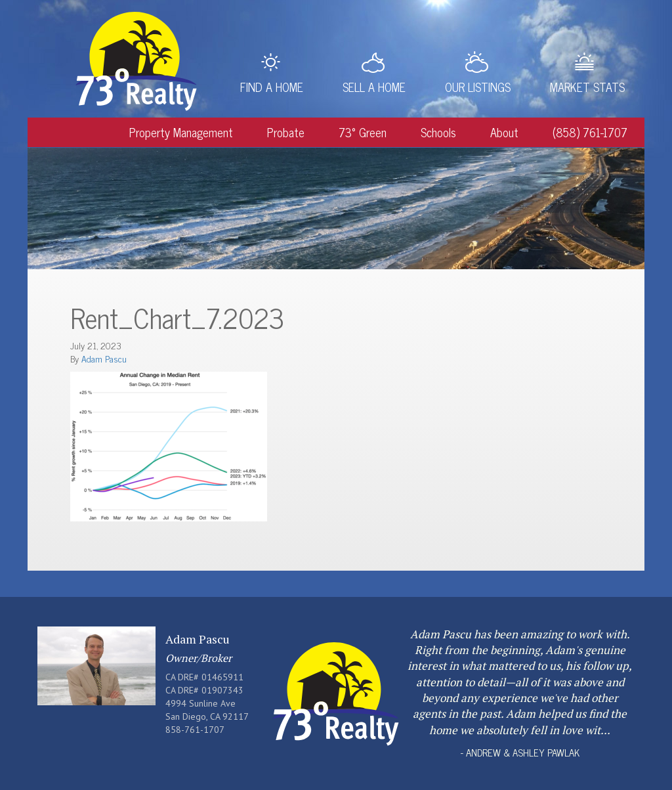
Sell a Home (374, 87)
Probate (286, 132)
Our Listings (478, 87)
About (504, 132)
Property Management (181, 132)
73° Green (363, 132)
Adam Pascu (104, 358)
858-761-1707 (195, 730)
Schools (438, 132)
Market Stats (587, 87)
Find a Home (272, 87)
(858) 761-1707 (590, 132)
